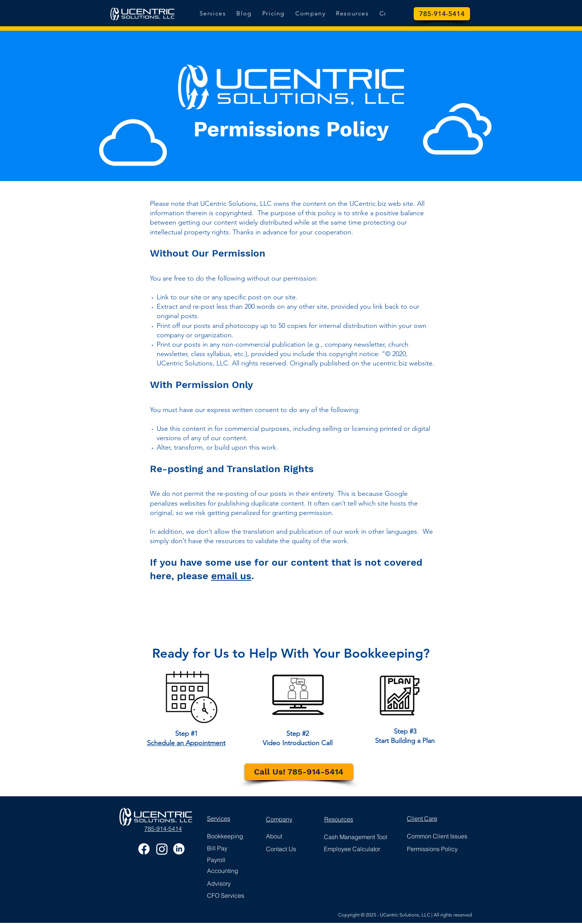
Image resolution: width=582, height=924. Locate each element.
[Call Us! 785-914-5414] (299, 772)
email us (231, 576)
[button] (352, 14)
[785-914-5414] (442, 14)
